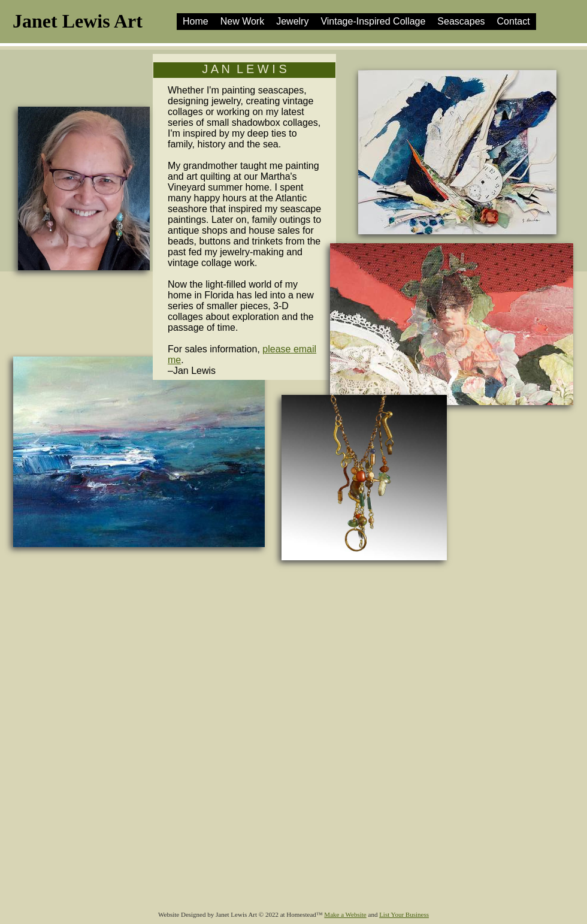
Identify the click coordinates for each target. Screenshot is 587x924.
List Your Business (404, 914)
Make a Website (345, 914)
